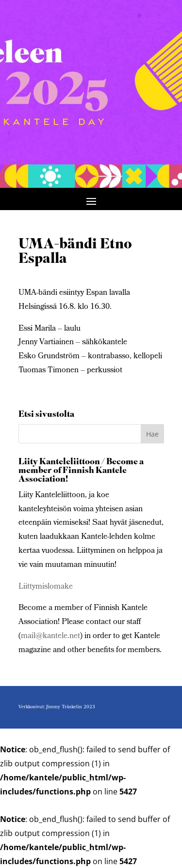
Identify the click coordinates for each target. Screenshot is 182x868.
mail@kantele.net (50, 636)
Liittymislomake (46, 587)
